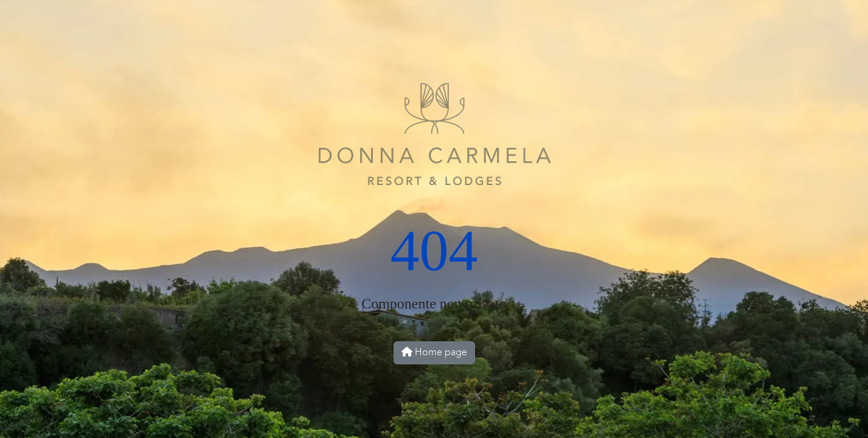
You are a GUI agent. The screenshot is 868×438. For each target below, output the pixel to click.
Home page (434, 353)
